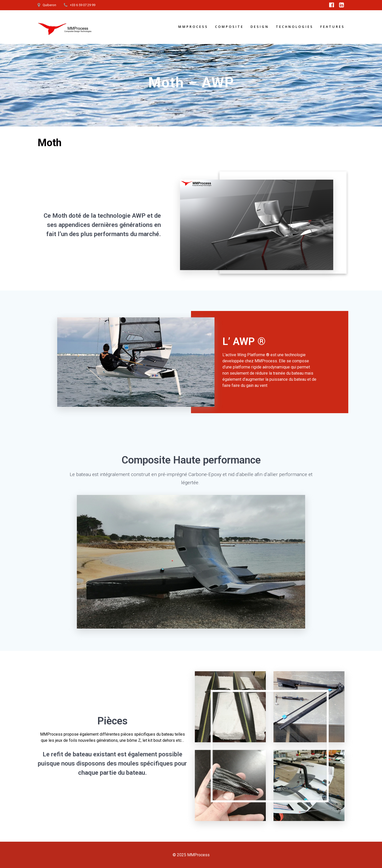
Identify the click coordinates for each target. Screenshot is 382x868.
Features (332, 27)
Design (260, 27)
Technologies (295, 27)
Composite (229, 27)
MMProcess (193, 27)
